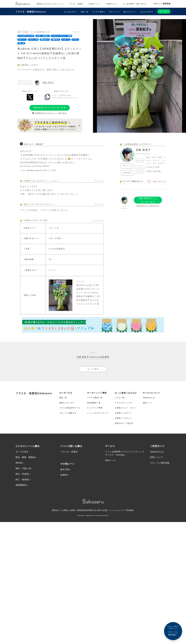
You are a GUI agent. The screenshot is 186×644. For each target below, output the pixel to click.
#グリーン (22, 40)
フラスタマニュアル (123, 403)
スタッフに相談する (68, 413)
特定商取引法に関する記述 (96, 511)
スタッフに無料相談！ (173, 631)
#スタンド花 (33, 40)
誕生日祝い (66, 470)
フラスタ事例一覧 (95, 398)
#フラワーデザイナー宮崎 (61, 36)
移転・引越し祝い (24, 469)
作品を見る (127, 173)
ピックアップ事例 (95, 408)
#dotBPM (25, 162)
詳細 (48, 32)
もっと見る (93, 369)
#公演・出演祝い (43, 36)
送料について (156, 457)
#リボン (75, 40)
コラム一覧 (120, 398)
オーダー (164, 11)
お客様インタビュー (123, 413)
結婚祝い (65, 475)
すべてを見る (22, 452)
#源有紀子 (55, 40)
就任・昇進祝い (23, 474)
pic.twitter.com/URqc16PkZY (35, 166)
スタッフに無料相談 (160, 463)
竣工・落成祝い (23, 480)
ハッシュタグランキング (98, 413)
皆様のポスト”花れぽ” (124, 423)
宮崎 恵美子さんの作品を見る (148, 206)
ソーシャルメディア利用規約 (122, 511)
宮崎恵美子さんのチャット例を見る (50, 113)
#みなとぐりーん (48, 162)
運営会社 (56, 511)
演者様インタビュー (123, 418)
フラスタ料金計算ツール (70, 408)
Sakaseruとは (149, 398)
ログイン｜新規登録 (162, 4)
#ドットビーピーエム (81, 159)
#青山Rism (45, 40)
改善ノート (148, 403)
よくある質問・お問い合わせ (135, 4)
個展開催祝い (22, 485)
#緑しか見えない (66, 162)
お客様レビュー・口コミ (125, 408)
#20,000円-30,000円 (26, 36)
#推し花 (21, 43)
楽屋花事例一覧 (94, 403)
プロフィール (127, 166)
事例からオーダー (67, 403)
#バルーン (66, 40)
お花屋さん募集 (68, 511)
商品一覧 (85, 12)
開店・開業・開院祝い (26, 457)
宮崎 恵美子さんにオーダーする (50, 108)
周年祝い (20, 463)
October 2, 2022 (48, 170)
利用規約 (81, 511)
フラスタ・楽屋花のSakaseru (31, 12)
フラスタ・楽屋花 (76, 4)
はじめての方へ (71, 12)
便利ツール (111, 461)
